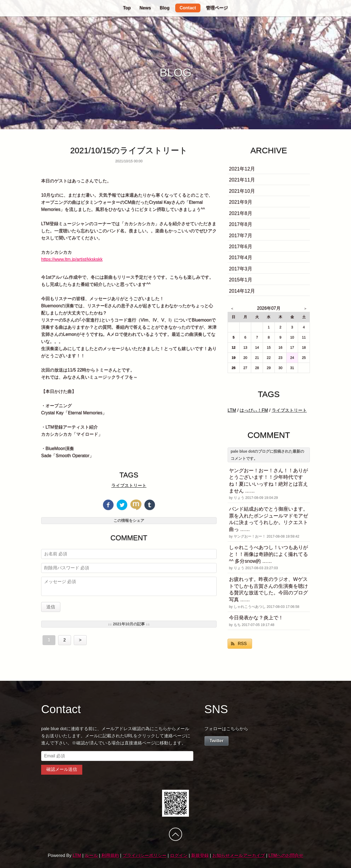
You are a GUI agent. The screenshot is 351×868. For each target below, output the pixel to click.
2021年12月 (242, 169)
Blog (165, 8)
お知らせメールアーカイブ (239, 856)
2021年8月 (241, 213)
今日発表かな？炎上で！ (256, 618)
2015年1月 (241, 280)
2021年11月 (242, 180)
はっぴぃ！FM (254, 410)
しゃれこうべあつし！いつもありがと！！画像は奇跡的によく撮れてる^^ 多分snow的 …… (268, 554)
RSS (242, 644)
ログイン (179, 856)
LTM (232, 410)
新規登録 (200, 856)
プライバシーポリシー (145, 856)
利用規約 (110, 856)
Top (127, 8)
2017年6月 (241, 247)
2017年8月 (241, 224)
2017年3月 (241, 269)
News (145, 8)
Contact (188, 8)
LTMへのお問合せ (286, 856)
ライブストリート (129, 485)
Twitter (216, 741)
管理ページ (217, 8)
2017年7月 (241, 236)
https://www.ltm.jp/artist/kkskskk (72, 259)
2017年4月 (241, 257)
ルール (91, 856)
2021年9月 (241, 202)
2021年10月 (242, 191)
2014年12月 (242, 291)
